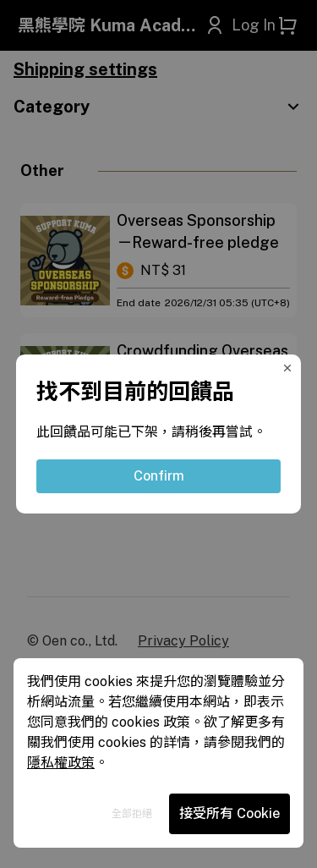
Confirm (159, 476)
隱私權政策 (61, 763)
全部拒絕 (132, 814)
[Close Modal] (291, 365)
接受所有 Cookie (230, 813)
